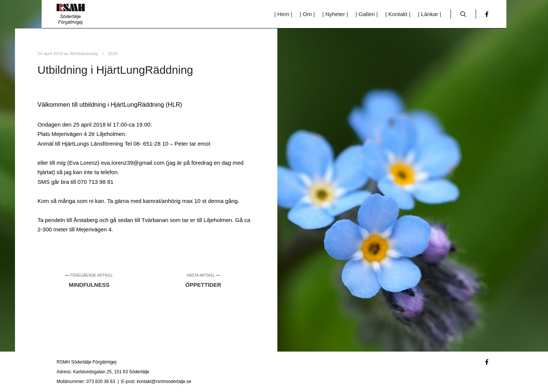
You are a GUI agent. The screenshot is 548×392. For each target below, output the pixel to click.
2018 (112, 53)
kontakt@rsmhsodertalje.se (164, 382)
